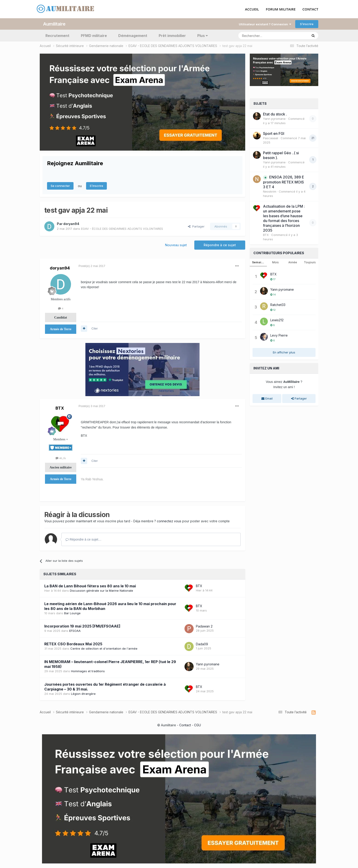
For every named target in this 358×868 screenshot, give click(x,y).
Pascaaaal (271, 138)
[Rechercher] (263, 36)
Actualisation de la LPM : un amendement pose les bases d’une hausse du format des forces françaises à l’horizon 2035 (284, 218)
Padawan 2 (204, 626)
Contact (185, 725)
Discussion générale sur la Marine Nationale (101, 591)
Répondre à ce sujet (220, 245)
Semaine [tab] (258, 262)
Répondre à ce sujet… (83, 539)
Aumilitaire (54, 24)
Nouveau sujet (176, 245)
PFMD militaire (94, 36)
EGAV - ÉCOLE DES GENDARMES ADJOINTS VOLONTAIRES (122, 229)
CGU (197, 725)
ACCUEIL (252, 9)
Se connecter (60, 186)
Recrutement (57, 36)
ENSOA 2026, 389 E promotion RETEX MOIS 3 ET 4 (284, 182)
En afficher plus (284, 352)
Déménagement (133, 36)
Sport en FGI (274, 133)
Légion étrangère (83, 694)
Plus (203, 36)
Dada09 (202, 644)
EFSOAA (75, 631)
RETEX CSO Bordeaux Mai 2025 (73, 644)
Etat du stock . (275, 114)
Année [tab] (293, 262)
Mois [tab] (275, 262)
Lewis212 (277, 320)
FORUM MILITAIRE (281, 9)
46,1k (61, 458)
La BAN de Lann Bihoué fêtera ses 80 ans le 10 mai (90, 586)
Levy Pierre (279, 335)
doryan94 (71, 224)
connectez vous (169, 521)
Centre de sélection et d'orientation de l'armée (104, 648)
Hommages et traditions (88, 671)
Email (267, 398)
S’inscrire (307, 24)
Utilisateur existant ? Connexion (265, 24)
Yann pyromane (208, 664)
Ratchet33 (278, 305)
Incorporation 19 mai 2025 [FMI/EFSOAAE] (82, 626)
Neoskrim (270, 191)
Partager (196, 226)
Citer (95, 328)
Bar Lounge (72, 613)
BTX (60, 408)
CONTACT (310, 9)
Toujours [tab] (310, 262)
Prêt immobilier (172, 36)
